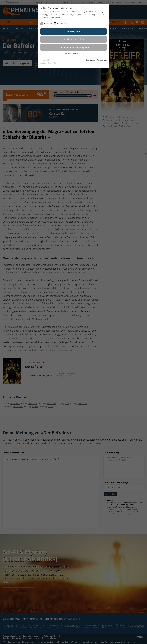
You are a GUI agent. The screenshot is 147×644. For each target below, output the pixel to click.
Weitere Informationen (73, 54)
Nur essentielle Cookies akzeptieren (74, 47)
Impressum (91, 60)
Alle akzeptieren (73, 31)
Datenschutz (102, 60)
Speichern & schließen (73, 39)
